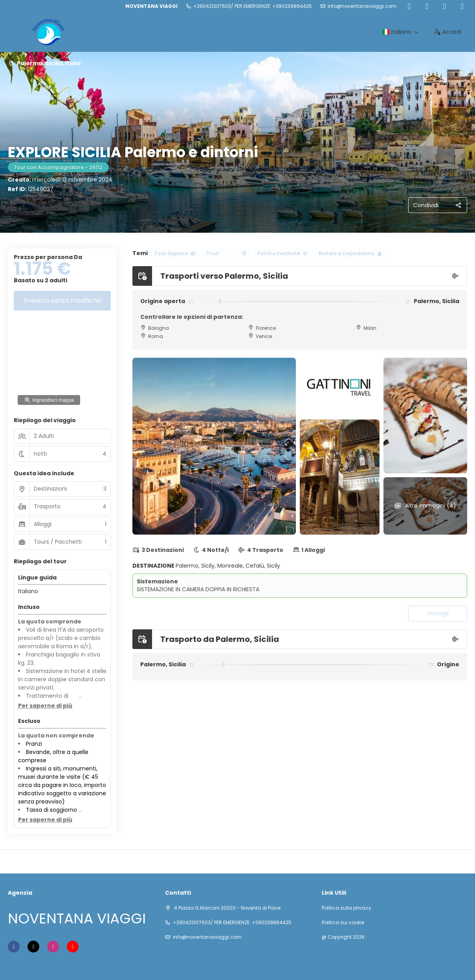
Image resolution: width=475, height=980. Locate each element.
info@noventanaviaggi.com (362, 6)
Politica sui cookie (343, 923)
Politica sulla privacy (347, 908)
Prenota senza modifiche (62, 301)
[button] (45, 706)
